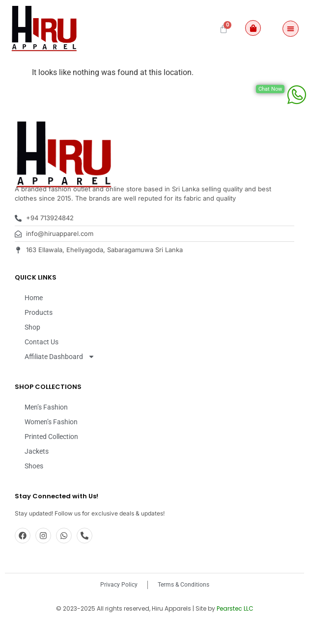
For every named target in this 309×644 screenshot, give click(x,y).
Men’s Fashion (46, 433)
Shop (32, 353)
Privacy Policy (119, 611)
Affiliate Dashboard (60, 383)
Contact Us (42, 368)
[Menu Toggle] (291, 29)
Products (39, 338)
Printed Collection (51, 463)
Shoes (34, 492)
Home (34, 324)
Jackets (37, 477)
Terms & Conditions (183, 611)
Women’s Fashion (51, 448)
